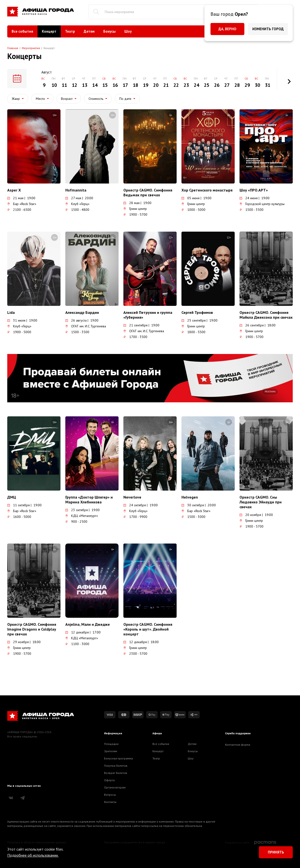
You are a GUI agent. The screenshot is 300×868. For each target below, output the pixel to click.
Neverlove (132, 497)
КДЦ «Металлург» (82, 516)
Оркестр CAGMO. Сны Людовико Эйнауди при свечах (261, 502)
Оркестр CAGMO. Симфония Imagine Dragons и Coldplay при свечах (32, 629)
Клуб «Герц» (77, 204)
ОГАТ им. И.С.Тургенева (86, 326)
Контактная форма (238, 745)
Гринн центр (135, 209)
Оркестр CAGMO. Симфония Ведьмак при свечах (148, 192)
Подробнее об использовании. (33, 855)
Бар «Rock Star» (22, 204)
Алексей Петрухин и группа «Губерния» (148, 315)
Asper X (14, 190)
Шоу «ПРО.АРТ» (254, 190)
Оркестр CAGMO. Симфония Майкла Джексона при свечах (266, 315)
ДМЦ (12, 497)
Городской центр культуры (262, 204)
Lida (11, 312)
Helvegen (190, 497)
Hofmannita (76, 190)
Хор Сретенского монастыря (207, 190)
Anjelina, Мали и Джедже (88, 624)
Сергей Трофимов (197, 312)
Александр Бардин (82, 312)
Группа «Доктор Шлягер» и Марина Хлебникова (89, 500)
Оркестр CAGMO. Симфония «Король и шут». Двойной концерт (148, 629)
